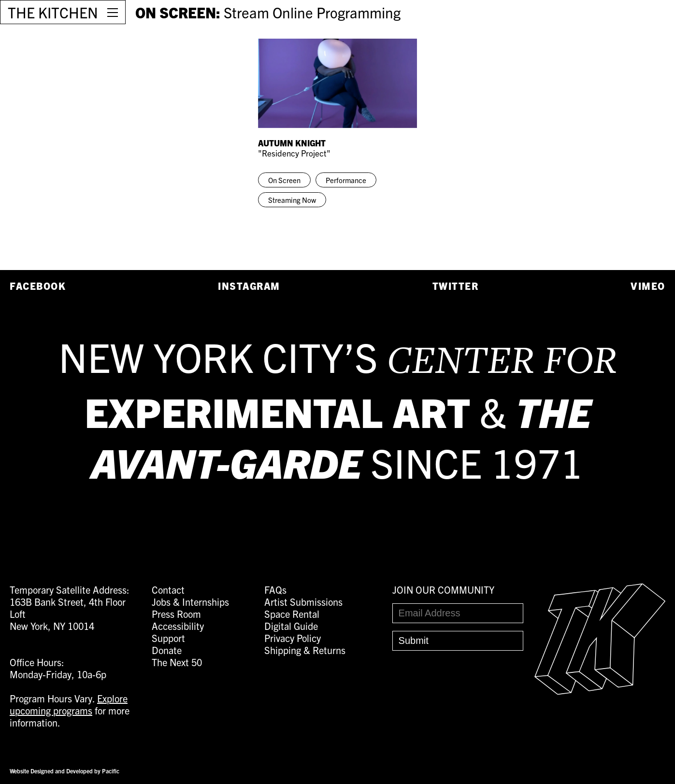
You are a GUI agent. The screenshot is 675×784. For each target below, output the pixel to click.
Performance (346, 180)
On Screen (284, 180)
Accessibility (178, 626)
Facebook (38, 286)
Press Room (176, 614)
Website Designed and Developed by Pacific (65, 771)
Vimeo (648, 286)
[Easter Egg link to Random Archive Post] (600, 691)
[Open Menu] (113, 12)
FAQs (275, 590)
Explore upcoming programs (69, 704)
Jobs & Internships (190, 602)
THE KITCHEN (53, 12)
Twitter (456, 286)
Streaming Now (292, 200)
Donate (167, 650)
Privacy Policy (293, 638)
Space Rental (292, 614)
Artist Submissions (303, 602)
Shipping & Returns (305, 650)
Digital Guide (291, 626)
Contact (168, 590)
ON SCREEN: (268, 12)
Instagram (249, 286)
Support (168, 638)
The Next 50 (177, 662)
